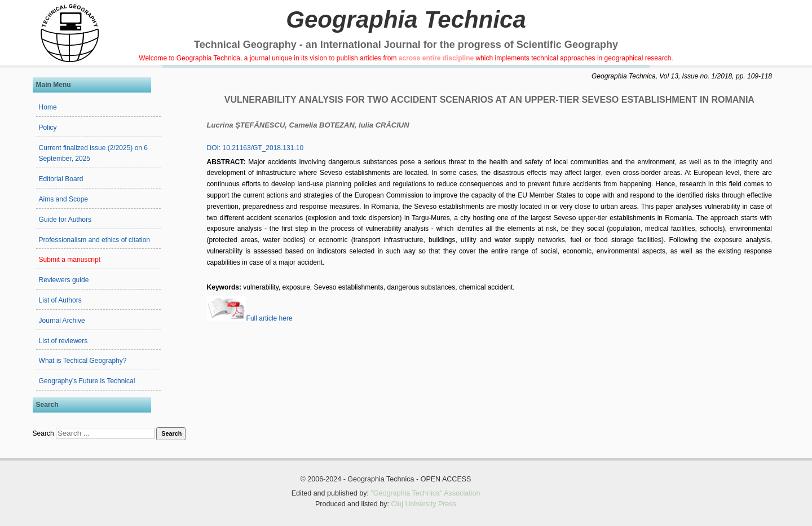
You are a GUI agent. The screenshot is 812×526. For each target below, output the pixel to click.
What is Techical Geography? (83, 361)
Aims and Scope (63, 199)
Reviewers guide (64, 280)
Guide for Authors (65, 220)
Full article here (250, 318)
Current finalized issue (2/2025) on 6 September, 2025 (93, 154)
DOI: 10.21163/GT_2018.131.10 (255, 148)
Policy (48, 128)
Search (43, 433)
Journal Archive (62, 321)
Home (48, 107)
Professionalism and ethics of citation (94, 240)
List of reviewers (63, 341)
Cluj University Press (423, 504)
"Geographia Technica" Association (425, 493)
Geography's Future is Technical (87, 381)
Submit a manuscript (70, 260)
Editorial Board (61, 179)
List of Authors (60, 300)
